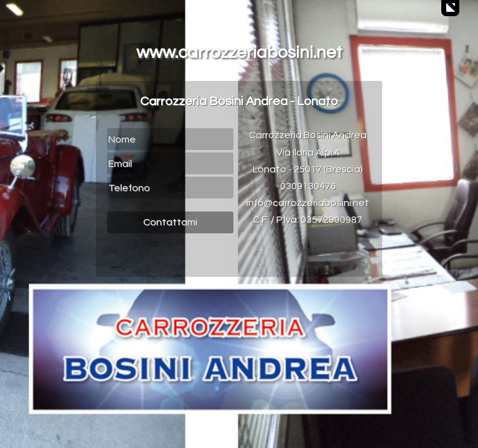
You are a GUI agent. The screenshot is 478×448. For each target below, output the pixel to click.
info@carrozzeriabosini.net (308, 203)
